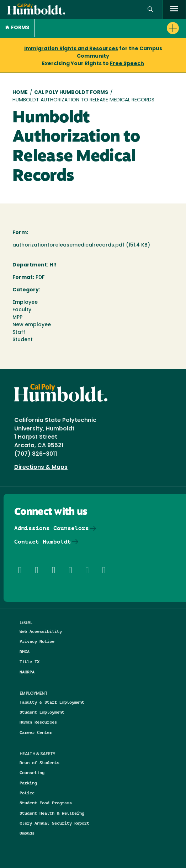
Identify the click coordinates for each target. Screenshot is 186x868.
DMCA (25, 652)
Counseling (32, 772)
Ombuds (27, 833)
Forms (17, 28)
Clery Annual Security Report (54, 823)
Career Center (36, 732)
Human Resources (38, 722)
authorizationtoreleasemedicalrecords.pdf (68, 245)
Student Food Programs (46, 803)
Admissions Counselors (52, 528)
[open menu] (174, 9)
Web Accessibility (41, 631)
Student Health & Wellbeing (52, 813)
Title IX (30, 661)
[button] (150, 9)
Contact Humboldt (43, 542)
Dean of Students (39, 763)
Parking (28, 783)
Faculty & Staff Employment (52, 702)
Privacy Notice (37, 641)
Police (27, 793)
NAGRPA (27, 672)
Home (20, 93)
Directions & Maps (41, 467)
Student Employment (42, 712)
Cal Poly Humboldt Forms (71, 93)
